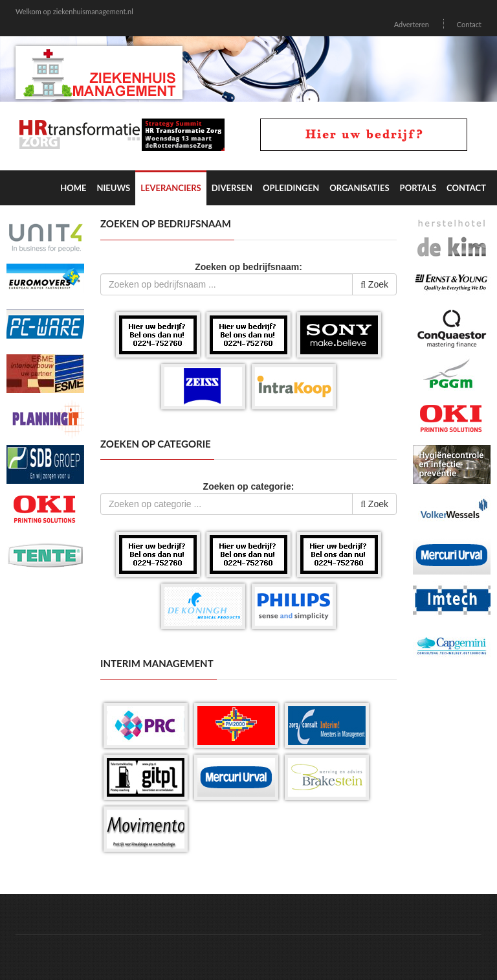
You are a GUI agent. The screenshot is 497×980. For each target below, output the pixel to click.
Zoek (374, 284)
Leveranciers (171, 188)
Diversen (232, 188)
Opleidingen (291, 188)
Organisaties (359, 188)
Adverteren (412, 24)
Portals (418, 188)
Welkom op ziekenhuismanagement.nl (74, 11)
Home (73, 188)
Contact (469, 24)
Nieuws (113, 188)
